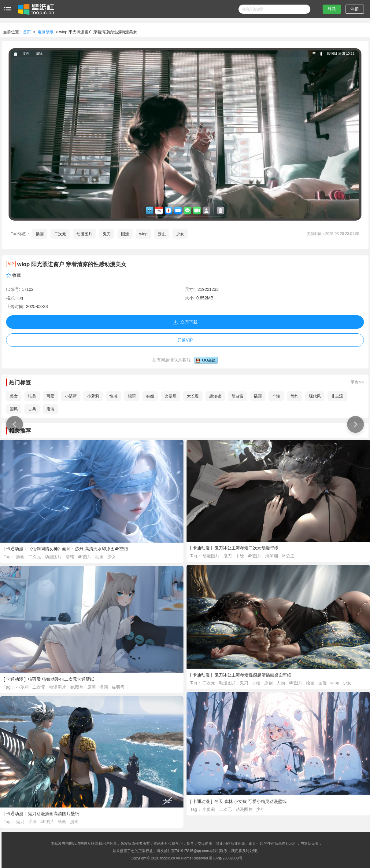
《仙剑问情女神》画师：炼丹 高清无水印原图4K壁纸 (78, 549)
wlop (144, 234)
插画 (40, 234)
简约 (294, 396)
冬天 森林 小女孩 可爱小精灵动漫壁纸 (250, 801)
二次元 (60, 234)
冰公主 (288, 556)
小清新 (71, 396)
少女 (180, 234)
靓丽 (132, 396)
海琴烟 (272, 556)
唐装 (50, 409)
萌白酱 (237, 396)
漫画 (104, 687)
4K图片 (85, 557)
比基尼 (170, 396)
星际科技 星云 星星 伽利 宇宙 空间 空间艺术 (13, 424)
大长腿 (193, 396)
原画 (92, 687)
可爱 (50, 396)
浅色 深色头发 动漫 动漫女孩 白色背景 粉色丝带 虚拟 (354, 424)
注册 (355, 9)
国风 (14, 409)
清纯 (70, 557)
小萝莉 (93, 396)
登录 (332, 9)
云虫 (162, 234)
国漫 (125, 234)
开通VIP (185, 340)
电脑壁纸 (46, 32)
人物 (281, 683)
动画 (100, 557)
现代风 (315, 396)
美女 (14, 396)
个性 (276, 396)
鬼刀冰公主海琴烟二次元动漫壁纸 (246, 548)
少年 (261, 809)
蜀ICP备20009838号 (226, 858)
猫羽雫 (118, 687)
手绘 (240, 556)
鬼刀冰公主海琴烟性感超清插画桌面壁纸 (253, 675)
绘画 (311, 683)
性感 (113, 396)
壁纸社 (35, 9)
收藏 (17, 275)
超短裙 (215, 396)
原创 (269, 683)
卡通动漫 (15, 549)
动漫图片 (84, 234)
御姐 (150, 396)
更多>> (357, 382)
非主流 (337, 396)
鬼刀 (107, 234)
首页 (27, 32)
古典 (32, 409)
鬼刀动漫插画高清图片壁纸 (54, 814)
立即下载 (185, 322)
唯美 (32, 396)
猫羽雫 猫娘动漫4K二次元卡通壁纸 (61, 679)
